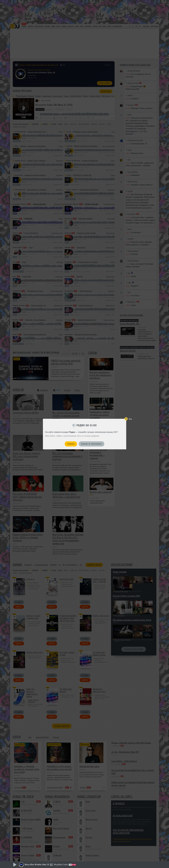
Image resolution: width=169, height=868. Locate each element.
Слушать (71, 444)
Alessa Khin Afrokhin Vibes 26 (37, 865)
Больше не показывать (91, 444)
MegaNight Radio (61, 865)
